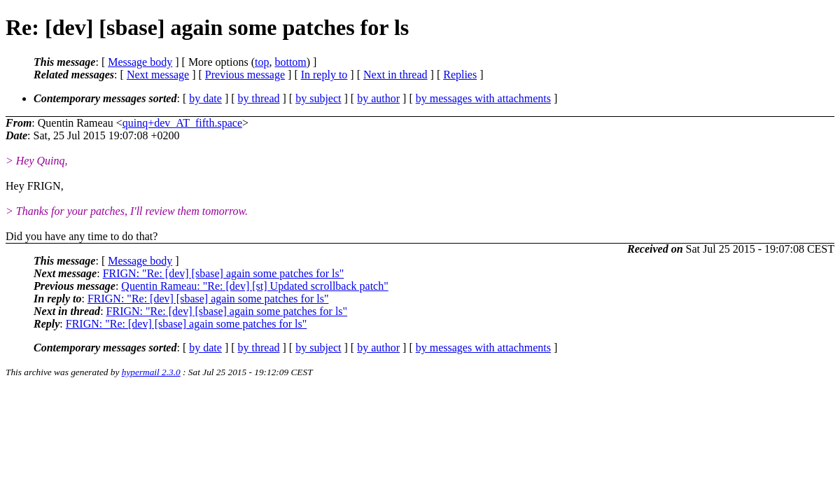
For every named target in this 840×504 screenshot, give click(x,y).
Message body (140, 62)
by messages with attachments (483, 98)
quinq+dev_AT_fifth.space (182, 123)
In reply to (324, 75)
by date (205, 98)
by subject (318, 98)
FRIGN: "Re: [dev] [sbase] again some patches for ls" (224, 273)
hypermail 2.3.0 (151, 372)
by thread (259, 98)
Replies (460, 75)
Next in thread (395, 75)
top (262, 62)
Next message (158, 75)
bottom (290, 62)
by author (378, 98)
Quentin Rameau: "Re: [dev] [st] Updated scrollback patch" (254, 286)
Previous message (245, 75)
